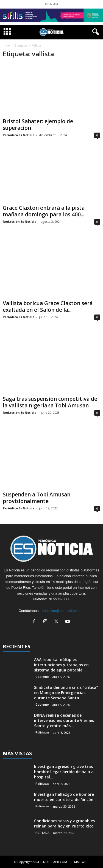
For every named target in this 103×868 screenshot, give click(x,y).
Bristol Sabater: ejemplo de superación (38, 125)
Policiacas (42, 732)
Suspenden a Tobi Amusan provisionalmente (37, 498)
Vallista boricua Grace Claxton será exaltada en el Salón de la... (48, 307)
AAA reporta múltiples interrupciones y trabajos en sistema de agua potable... (61, 665)
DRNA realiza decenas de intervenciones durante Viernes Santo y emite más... (64, 720)
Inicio (6, 45)
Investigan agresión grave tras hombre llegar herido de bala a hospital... (64, 772)
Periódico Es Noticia (19, 135)
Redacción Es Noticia (20, 221)
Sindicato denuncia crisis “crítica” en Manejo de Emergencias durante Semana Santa (66, 693)
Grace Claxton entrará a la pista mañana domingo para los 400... (44, 211)
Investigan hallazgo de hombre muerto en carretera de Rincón (64, 797)
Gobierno (42, 677)
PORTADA (42, 833)
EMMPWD (80, 862)
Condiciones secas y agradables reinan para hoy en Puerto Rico (64, 823)
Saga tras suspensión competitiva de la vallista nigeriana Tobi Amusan (50, 402)
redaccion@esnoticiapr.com (63, 611)
